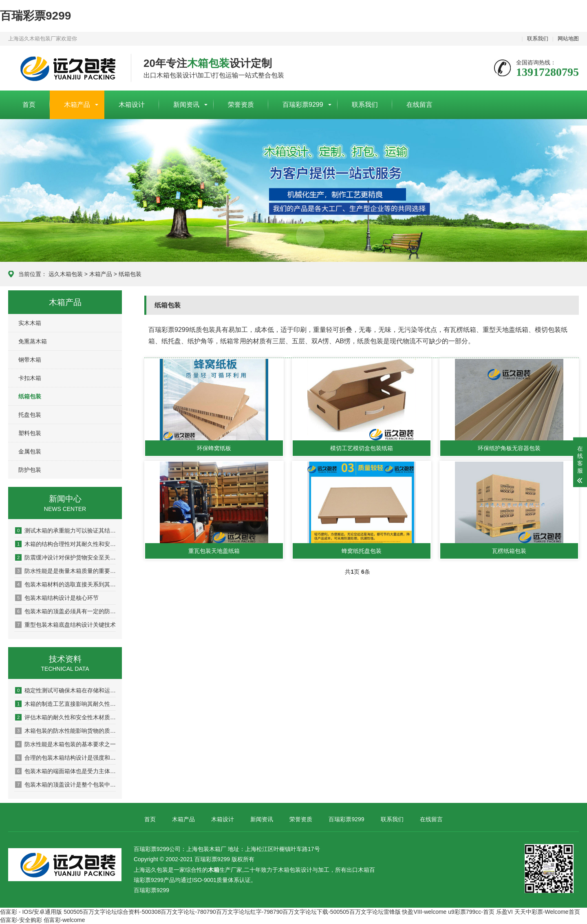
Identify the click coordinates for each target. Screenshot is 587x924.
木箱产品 (77, 105)
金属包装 (30, 451)
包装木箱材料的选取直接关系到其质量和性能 (65, 584)
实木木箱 (30, 323)
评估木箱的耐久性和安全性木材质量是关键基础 (65, 717)
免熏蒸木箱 (33, 341)
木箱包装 (289, 870)
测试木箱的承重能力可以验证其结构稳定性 (65, 531)
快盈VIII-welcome (424, 912)
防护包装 (30, 470)
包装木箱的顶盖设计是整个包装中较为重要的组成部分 (65, 785)
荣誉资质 (241, 105)
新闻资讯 (186, 105)
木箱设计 (132, 105)
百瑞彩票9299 (35, 16)
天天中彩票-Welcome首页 (547, 912)
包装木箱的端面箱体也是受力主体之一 (65, 771)
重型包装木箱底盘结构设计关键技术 (65, 625)
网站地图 (568, 39)
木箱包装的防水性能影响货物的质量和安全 (65, 731)
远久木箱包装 (66, 274)
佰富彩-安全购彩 (21, 920)
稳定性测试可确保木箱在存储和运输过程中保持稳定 (65, 690)
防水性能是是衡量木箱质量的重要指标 (65, 571)
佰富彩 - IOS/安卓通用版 (31, 912)
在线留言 (419, 105)
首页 (29, 105)
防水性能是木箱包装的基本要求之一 (65, 744)
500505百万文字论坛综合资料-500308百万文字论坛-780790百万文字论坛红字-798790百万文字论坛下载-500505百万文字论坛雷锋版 (232, 912)
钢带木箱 (30, 360)
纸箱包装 (130, 274)
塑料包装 (30, 433)
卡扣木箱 (30, 378)
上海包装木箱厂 (63, 69)
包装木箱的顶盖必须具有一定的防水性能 (65, 611)
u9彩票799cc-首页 (471, 912)
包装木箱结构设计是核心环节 (57, 598)
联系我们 (538, 39)
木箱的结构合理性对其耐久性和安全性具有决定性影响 (65, 544)
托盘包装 (30, 415)
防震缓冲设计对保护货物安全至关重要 (65, 557)
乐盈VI (504, 912)
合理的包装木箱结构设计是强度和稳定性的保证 (65, 758)
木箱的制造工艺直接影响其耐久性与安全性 (65, 704)
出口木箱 (358, 870)
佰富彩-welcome (64, 920)
